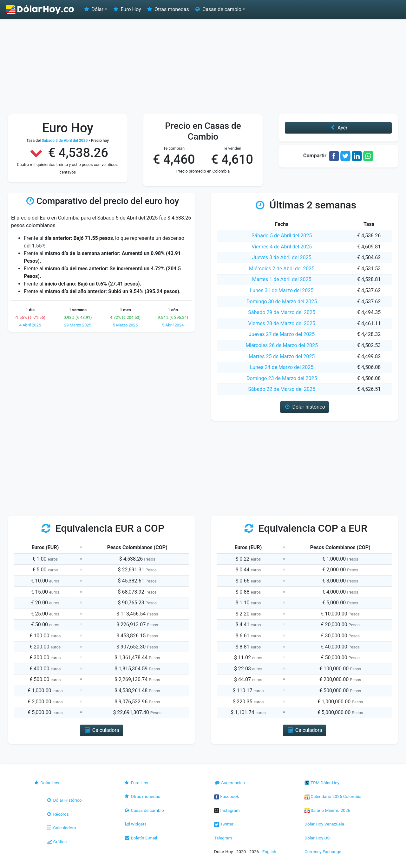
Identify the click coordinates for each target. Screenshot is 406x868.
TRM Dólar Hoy (322, 783)
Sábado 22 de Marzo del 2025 (282, 389)
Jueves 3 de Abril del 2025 (282, 257)
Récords (57, 814)
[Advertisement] (203, 67)
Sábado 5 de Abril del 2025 (282, 236)
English (269, 852)
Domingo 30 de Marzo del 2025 (282, 302)
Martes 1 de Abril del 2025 (282, 279)
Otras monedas (168, 9)
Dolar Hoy (46, 783)
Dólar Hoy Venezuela (324, 824)
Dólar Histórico (64, 800)
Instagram (227, 810)
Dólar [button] (93, 9)
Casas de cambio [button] (218, 9)
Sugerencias (229, 783)
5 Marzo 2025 (125, 325)
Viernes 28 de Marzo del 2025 (282, 323)
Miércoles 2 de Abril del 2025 (282, 269)
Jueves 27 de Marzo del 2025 (282, 334)
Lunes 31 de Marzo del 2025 (282, 290)
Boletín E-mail (140, 838)
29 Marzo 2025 (78, 325)
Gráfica (56, 842)
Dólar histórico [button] (304, 407)
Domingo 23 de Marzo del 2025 (282, 378)
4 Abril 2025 (30, 325)
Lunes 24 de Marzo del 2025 (282, 367)
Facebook (226, 796)
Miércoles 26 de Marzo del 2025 (282, 345)
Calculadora (61, 828)
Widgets (135, 824)
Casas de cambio (144, 810)
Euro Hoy (127, 9)
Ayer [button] (338, 128)
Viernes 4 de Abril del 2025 (282, 247)
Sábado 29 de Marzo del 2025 (282, 312)
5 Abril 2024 (173, 325)
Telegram (223, 838)
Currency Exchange (323, 852)
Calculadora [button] (101, 730)
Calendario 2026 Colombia (333, 796)
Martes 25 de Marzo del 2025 (282, 356)
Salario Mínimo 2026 (327, 810)
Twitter (224, 824)
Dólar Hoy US (317, 838)
